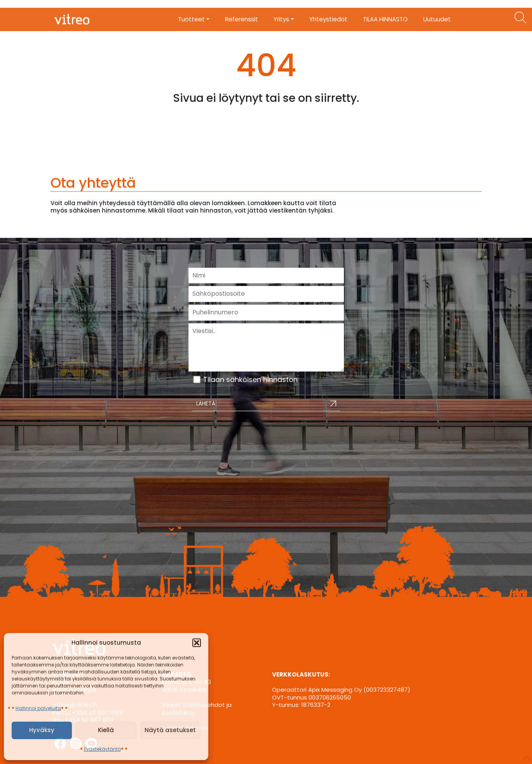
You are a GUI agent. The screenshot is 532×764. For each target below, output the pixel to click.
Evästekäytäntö (102, 749)
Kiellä (106, 730)
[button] (197, 643)
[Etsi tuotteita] (520, 17)
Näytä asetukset (170, 730)
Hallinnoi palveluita (38, 708)
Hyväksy (42, 730)
